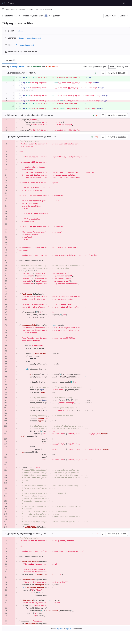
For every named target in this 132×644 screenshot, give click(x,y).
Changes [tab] (10, 60)
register (60, 629)
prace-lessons (11, 9)
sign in (69, 629)
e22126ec (19, 31)
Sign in (126, 3)
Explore (11, 3)
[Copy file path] (35, 73)
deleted (24, 115)
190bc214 (49, 9)
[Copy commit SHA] (19, 16)
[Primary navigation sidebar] (3, 9)
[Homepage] (3, 3)
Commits (39, 9)
